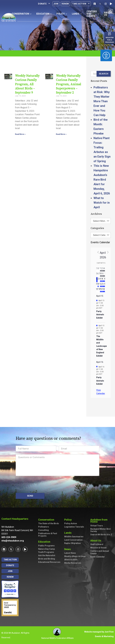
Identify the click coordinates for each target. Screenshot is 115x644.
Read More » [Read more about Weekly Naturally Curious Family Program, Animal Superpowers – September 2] (61, 134)
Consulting (43, 530)
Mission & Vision (98, 548)
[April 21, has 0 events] (99, 285)
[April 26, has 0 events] (97, 290)
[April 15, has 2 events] (101, 280)
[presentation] (38, 484)
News (68, 549)
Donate (44, 4)
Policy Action (71, 523)
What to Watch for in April (102, 203)
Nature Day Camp (46, 549)
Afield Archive (71, 560)
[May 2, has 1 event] (104, 290)
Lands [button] (77, 14)
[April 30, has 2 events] (102, 290)
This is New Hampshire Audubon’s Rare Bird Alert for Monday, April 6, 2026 (102, 180)
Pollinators (44, 527)
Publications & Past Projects (48, 535)
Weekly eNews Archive (75, 556)
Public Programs (46, 546)
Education (45, 542)
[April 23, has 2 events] (102, 285)
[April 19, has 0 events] (97, 285)
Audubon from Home (102, 521)
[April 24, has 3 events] (103, 285)
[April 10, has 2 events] (103, 274)
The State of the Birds (49, 523)
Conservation (47, 520)
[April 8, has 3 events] (101, 274)
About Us (96, 541)
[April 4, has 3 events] (104, 269)
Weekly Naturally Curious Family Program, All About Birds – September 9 (27, 84)
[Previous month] (98, 252)
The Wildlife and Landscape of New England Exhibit (102, 346)
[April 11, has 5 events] (104, 274)
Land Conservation (73, 540)
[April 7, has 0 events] (99, 274)
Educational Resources (49, 562)
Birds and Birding (47, 559)
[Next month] (108, 252)
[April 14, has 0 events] (99, 280)
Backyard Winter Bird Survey (100, 530)
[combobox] (101, 221)
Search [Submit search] (104, 74)
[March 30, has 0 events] (98, 269)
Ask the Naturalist (47, 555)
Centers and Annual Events (100, 552)
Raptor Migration (72, 543)
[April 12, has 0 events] (97, 280)
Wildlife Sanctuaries (74, 537)
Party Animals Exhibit (100, 315)
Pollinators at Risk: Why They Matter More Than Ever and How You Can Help (102, 101)
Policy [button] (62, 14)
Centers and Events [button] (93, 14)
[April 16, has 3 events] (102, 280)
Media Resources (73, 563)
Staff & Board (97, 544)
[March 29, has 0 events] (97, 269)
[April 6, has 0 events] (98, 274)
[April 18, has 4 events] (104, 280)
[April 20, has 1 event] (98, 285)
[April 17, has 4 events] (103, 280)
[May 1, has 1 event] (103, 290)
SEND (30, 496)
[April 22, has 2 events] (101, 285)
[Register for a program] (110, 34)
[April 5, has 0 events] (97, 274)
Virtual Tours (97, 526)
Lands (69, 533)
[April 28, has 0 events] (99, 290)
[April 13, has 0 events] (98, 280)
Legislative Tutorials (74, 527)
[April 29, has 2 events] (101, 290)
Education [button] (44, 14)
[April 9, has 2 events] (102, 274)
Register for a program (110, 40)
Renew (65, 4)
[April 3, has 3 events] (103, 269)
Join (56, 4)
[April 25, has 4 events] (104, 285)
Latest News (70, 553)
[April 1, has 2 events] (101, 269)
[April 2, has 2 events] (102, 269)
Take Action (81, 4)
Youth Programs (46, 552)
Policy (69, 520)
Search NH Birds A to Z (101, 535)
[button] (111, 11)
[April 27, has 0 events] (98, 290)
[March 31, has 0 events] (99, 269)
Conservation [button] (22, 14)
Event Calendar (98, 557)
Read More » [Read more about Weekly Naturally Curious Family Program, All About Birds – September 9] (20, 134)
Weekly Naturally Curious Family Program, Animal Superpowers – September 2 (68, 84)
